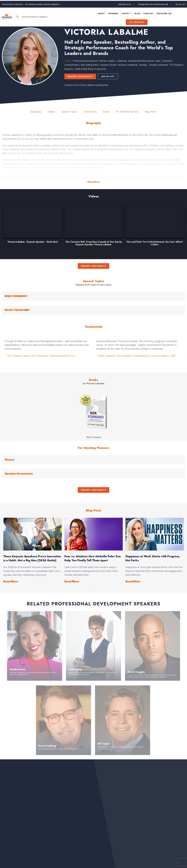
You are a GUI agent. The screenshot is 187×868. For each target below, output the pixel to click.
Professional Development (85, 61)
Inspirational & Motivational (141, 61)
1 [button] (92, 253)
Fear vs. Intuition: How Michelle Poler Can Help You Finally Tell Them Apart (93, 558)
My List (180, 3)
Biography (36, 112)
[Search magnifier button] (24, 16)
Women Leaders (107, 61)
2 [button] (94, 253)
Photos (10, 460)
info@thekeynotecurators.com (153, 3)
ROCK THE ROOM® (17, 310)
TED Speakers (176, 65)
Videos (51, 112)
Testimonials (90, 112)
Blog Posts (151, 112)
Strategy (143, 65)
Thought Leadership (158, 65)
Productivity (100, 69)
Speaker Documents (19, 474)
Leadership (122, 61)
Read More (94, 182)
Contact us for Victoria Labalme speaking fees (86, 85)
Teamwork (167, 61)
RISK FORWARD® (16, 296)
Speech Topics (69, 112)
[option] (33, 225)
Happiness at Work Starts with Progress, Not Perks (153, 558)
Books (106, 112)
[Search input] (55, 16)
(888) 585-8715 (125, 3)
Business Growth (108, 65)
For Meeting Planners (127, 112)
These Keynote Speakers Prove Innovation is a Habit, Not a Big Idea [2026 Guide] (32, 558)
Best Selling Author (90, 65)
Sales (158, 61)
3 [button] (95, 253)
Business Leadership (128, 65)
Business (69, 69)
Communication (72, 65)
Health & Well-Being (84, 69)
